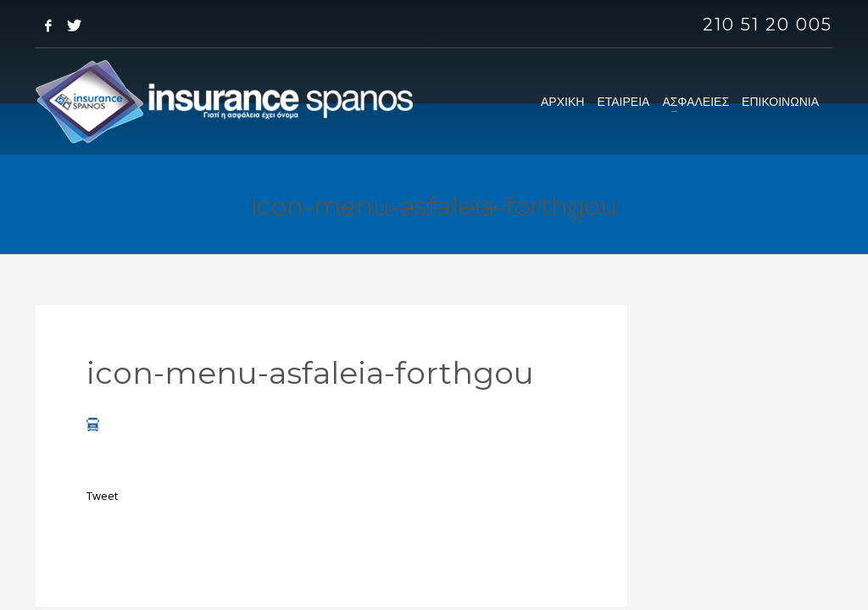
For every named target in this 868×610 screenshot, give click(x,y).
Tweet (102, 496)
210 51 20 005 (768, 25)
